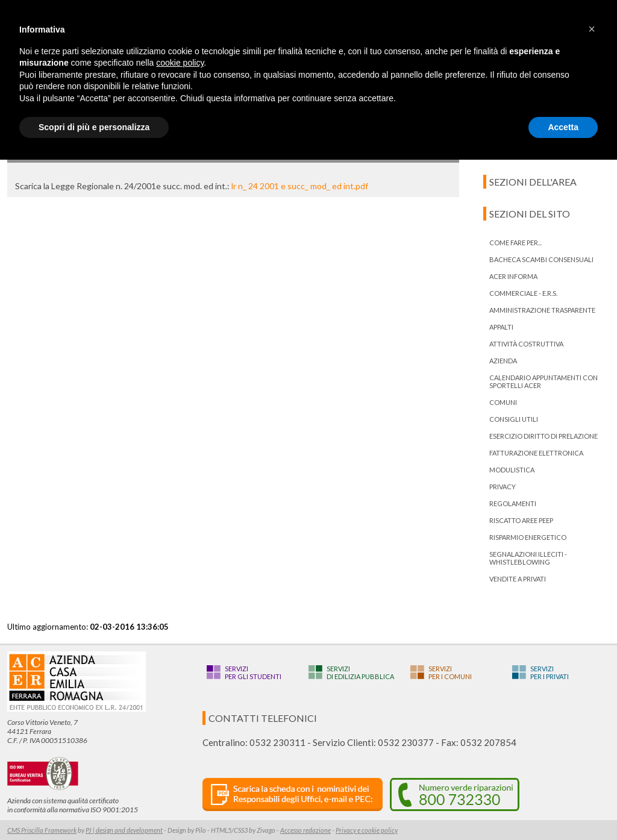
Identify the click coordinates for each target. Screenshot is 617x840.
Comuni (503, 402)
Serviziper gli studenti (253, 672)
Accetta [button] (563, 127)
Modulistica (512, 470)
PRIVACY (503, 487)
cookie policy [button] (180, 63)
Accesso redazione (305, 830)
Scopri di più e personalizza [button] (94, 127)
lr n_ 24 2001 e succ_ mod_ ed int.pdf (300, 186)
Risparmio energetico (528, 537)
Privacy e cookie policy (367, 830)
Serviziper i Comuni (450, 672)
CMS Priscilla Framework (42, 830)
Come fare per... (515, 243)
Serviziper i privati (550, 672)
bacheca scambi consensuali (541, 259)
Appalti (501, 327)
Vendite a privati (518, 579)
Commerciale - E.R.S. (523, 293)
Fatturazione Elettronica (536, 453)
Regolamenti (513, 503)
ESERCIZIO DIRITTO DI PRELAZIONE (543, 436)
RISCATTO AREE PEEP (521, 520)
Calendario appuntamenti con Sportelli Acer (543, 381)
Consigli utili (514, 419)
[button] (592, 29)
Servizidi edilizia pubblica (360, 672)
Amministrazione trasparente (542, 310)
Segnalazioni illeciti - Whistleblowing (528, 558)
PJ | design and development (124, 830)
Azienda (503, 361)
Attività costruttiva (526, 344)
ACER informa (513, 276)
